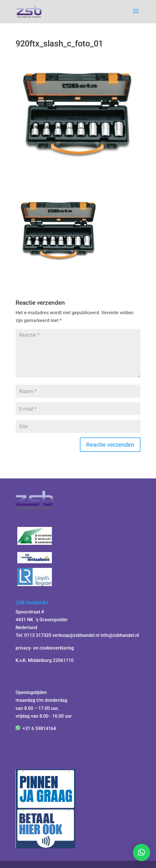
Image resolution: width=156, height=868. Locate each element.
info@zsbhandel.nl (120, 635)
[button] (142, 852)
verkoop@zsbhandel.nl (76, 635)
